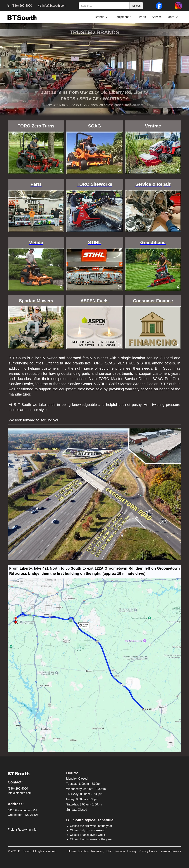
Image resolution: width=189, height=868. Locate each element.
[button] (102, 17)
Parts (142, 17)
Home (72, 851)
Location (84, 851)
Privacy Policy (148, 851)
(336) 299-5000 (18, 789)
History (132, 851)
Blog (109, 851)
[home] (22, 17)
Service (157, 17)
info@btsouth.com (20, 793)
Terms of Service (170, 851)
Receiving (98, 851)
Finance (120, 851)
